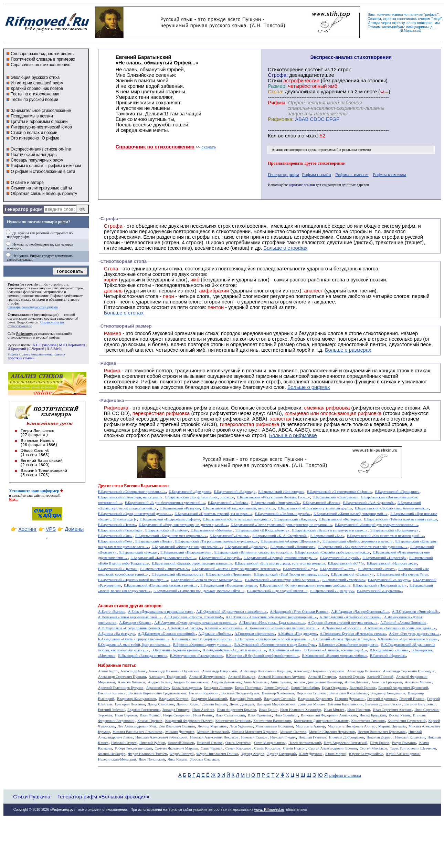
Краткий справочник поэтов (37, 89)
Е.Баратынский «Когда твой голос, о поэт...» (200, 497)
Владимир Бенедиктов (388, 693)
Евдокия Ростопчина (144, 710)
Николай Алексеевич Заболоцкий (161, 737)
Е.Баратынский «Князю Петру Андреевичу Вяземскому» (236, 569)
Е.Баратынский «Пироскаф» (384, 558)
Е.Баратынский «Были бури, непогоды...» (130, 497)
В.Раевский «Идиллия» (388, 656)
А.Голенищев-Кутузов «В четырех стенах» (353, 634)
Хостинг (27, 529)
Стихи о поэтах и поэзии (34, 133)
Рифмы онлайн (316, 174)
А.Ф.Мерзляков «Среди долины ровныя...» (131, 628)
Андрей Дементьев (226, 682)
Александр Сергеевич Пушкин (122, 677)
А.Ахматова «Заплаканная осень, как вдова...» (400, 628)
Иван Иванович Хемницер (301, 710)
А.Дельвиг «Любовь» (215, 634)
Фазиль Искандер (112, 754)
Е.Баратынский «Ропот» (377, 569)
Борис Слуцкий (276, 688)
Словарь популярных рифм (37, 160)
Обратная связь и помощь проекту (44, 194)
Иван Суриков (126, 715)
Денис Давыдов (242, 704)
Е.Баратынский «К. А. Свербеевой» (280, 536)
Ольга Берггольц (238, 743)
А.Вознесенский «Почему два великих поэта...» (282, 628)
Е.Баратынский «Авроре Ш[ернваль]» (290, 541)
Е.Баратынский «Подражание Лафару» (170, 519)
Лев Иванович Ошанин (177, 726)
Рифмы (150, 382)
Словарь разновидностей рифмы (43, 54)
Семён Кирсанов (267, 748)
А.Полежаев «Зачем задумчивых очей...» (130, 617)
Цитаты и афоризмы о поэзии (39, 122)
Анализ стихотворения (290, 150)
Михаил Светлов (293, 732)
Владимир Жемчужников (137, 699)
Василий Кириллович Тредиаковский (157, 693)
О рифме (50, 138)
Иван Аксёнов (203, 710)
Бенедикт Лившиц (218, 688)
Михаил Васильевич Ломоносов (138, 732)
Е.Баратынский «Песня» (117, 525)
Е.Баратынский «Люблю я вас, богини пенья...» (392, 508)
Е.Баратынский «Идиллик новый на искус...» (133, 580)
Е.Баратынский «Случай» (340, 558)
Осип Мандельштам (270, 743)
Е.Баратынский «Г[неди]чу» (332, 591)
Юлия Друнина (311, 754)
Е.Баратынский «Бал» (327, 536)
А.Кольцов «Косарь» (135, 623)
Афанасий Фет (158, 688)
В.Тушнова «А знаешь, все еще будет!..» (336, 650)
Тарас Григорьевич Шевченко (413, 748)
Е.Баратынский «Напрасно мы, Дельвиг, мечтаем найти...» (199, 591)
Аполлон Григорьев (387, 682)
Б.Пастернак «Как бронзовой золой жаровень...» (273, 639)
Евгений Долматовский (383, 704)
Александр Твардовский (167, 677)
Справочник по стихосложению (40, 65)
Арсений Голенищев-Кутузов (121, 688)
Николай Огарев (124, 743)
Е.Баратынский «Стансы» (230, 536)
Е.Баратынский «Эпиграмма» (335, 497)
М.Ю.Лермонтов (72, 345)
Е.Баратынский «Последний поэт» (380, 585)
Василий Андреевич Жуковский (403, 688)
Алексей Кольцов (242, 677)
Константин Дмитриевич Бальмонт (321, 721)
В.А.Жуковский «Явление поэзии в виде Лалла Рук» (275, 645)
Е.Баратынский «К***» (346, 563)
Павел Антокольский (305, 743)
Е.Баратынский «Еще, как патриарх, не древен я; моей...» (183, 525)
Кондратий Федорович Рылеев (189, 721)
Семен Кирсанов (239, 748)
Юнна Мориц (336, 754)
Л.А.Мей (54, 349)
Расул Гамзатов (404, 743)
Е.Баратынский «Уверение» (343, 580)
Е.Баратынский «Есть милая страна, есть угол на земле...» (280, 563)
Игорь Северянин (177, 715)
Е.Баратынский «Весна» (321, 503)
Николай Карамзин (410, 737)
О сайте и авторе (27, 183)
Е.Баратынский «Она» (115, 536)
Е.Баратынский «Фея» (115, 541)
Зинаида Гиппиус (176, 710)
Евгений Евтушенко (420, 704)
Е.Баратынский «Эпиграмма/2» (164, 569)
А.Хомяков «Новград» (184, 628)
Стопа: (276, 92)
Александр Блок (133, 671)
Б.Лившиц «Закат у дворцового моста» (202, 639)
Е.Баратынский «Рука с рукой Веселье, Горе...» (273, 497)
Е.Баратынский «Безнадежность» (177, 574)
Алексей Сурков (351, 677)
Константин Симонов (368, 721)
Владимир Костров (173, 699)
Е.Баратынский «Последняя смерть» (229, 585)
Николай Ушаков (181, 743)
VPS (51, 529)
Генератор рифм (24, 209)
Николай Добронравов (346, 737)
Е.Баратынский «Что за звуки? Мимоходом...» (207, 580)
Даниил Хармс (188, 704)
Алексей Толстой (380, 677)
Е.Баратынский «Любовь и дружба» (283, 514)
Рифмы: (277, 103)
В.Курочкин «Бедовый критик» (176, 650)
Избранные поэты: (117, 665)
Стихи (275, 81)
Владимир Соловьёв (279, 699)
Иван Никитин (359, 710)
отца (437, 19)
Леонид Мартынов (212, 726)
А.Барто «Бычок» (112, 612)
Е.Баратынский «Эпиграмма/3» (276, 503)
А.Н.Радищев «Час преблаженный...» (360, 612)
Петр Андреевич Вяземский (345, 743)
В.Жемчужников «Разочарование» (197, 656)
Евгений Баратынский (345, 704)
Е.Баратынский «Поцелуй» (220, 558)
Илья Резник (203, 715)
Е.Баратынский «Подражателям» (186, 552)
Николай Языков (210, 743)
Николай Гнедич (283, 737)
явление (416, 14)
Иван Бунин (268, 710)
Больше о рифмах (309, 387)
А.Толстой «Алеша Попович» (403, 623)
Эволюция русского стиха (35, 77)
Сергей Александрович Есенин (333, 748)
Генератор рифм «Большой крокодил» (103, 797)
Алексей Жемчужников (207, 677)
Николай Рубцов (152, 743)
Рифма (13, 284)
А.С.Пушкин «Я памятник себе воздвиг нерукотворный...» (271, 617)
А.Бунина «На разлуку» (117, 634)
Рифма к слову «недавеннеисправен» (36, 354)
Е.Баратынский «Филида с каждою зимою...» (187, 547)
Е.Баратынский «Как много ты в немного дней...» (385, 536)
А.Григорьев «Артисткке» (255, 634)
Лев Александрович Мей (137, 726)
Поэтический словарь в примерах (43, 59)
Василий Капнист (112, 693)
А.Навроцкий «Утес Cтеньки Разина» (299, 612)
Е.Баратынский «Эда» (300, 569)
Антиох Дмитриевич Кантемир (318, 682)
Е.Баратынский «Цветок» (118, 569)
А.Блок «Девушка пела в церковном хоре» (161, 612)
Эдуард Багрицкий (282, 754)
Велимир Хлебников (278, 693)
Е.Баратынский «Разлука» (179, 508)
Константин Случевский (406, 721)
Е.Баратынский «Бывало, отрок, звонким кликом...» (192, 563)
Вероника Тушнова (311, 693)
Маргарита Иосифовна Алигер (352, 726)
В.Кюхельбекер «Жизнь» (389, 650)
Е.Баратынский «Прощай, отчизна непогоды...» (281, 558)
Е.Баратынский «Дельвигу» (246, 547)
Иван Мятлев (334, 710)
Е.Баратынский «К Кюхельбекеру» (262, 530)
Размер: (277, 86)
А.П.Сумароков (44, 345)
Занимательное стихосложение (41, 111)
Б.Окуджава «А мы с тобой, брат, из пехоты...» (134, 645)
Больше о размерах (348, 350)
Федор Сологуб (182, 754)
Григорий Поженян (130, 704)
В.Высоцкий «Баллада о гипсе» (142, 656)
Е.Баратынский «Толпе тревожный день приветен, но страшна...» (281, 525)
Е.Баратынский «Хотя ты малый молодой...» (237, 519)
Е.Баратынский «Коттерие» (340, 519)
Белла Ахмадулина (186, 688)
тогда (376, 23)
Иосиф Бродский (373, 715)
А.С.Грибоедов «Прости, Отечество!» (194, 617)
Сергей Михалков (373, 748)
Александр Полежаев (363, 671)
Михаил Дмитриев (180, 732)
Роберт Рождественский (133, 748)
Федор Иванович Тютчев (147, 754)
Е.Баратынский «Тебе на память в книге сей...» (400, 519)
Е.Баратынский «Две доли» (190, 492)
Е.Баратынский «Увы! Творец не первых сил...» (291, 574)
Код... (13, 499)
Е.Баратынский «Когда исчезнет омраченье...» (171, 536)
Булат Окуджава (334, 688)
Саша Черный (212, 748)
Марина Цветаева (392, 726)
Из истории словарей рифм (37, 83)
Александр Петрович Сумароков (319, 671)
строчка (390, 19)
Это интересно (25, 138)
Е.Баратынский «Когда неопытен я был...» (163, 558)
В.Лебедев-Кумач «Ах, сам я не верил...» (234, 650)
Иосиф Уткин (399, 715)
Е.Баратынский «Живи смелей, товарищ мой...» (351, 514)
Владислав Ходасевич (315, 699)
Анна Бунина (281, 682)
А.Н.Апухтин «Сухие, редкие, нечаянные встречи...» (195, 623)
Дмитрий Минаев (312, 704)
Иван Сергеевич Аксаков (392, 710)
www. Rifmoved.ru (269, 810)
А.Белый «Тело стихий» (224, 628)
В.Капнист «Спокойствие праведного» (348, 645)
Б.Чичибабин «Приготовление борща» (408, 639)
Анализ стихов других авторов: (130, 606)
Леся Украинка (241, 726)
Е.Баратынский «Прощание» (397, 492)
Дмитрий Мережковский (276, 704)
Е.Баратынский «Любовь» (228, 503)
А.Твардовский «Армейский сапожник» (350, 617)
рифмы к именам (65, 166)
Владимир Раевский (245, 699)
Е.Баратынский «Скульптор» (379, 591)
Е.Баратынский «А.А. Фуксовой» (369, 503)
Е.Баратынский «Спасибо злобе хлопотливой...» (332, 552)
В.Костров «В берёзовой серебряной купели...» (262, 656)
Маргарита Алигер (310, 726)
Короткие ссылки (21, 358)
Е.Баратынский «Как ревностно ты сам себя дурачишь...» (363, 547)
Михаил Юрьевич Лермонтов (332, 732)
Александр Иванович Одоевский (174, 671)
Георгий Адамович (382, 699)
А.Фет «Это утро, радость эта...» (414, 634)
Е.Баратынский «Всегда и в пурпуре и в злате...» (330, 530)
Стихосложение (20, 315)
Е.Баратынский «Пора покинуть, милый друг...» (315, 508)
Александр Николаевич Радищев (265, 671)
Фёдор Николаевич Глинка (217, 754)
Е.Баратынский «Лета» (337, 569)
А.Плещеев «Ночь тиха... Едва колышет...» (272, 623)
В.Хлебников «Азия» (285, 650)
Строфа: (278, 75)
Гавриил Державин (350, 699)
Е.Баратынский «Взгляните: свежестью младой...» (253, 552)
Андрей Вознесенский (191, 682)
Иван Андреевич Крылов (236, 710)
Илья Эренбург (286, 715)
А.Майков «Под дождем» (297, 634)
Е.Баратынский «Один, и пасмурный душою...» (135, 514)
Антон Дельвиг (357, 682)
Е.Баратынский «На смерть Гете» (402, 574)
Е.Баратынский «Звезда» (139, 552)
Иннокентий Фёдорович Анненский (329, 715)
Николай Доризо (379, 737)
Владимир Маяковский (209, 699)
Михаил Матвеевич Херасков (255, 732)
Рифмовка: (281, 119)
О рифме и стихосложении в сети (43, 172)
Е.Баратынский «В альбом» (167, 530)
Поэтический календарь (34, 155)
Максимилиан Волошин (274, 726)
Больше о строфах (286, 248)
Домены (74, 529)
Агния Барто (108, 671)
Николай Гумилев (312, 737)
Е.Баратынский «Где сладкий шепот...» (277, 591)
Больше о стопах (124, 313)
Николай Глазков (254, 737)
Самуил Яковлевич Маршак (176, 748)
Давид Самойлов (161, 704)
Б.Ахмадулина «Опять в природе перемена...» (134, 639)
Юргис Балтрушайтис (366, 754)
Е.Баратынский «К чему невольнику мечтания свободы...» (305, 585)
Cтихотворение (286, 70)
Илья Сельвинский (230, 715)
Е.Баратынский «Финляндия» (281, 492)
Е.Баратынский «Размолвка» (120, 530)
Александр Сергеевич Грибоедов (409, 671)
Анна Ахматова (255, 682)
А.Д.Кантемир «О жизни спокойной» (167, 634)
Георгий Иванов (412, 699)
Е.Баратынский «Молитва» (212, 530)
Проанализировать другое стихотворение (306, 163)
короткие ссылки (302, 185)
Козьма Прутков (150, 721)
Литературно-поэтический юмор (41, 127)
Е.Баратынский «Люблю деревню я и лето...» (358, 541)
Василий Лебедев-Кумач (240, 693)
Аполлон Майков (418, 682)
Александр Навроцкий (220, 671)
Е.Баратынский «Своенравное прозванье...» (132, 492)
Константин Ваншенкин (272, 721)
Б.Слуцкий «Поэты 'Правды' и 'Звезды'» (344, 639)
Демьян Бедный (214, 704)
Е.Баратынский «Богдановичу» (394, 530)
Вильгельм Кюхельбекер (348, 693)
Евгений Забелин (111, 710)
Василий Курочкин (204, 693)
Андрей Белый (159, 682)
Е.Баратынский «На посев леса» (392, 563)
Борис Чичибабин (305, 688)
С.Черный (36, 349)
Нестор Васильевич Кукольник (382, 732)
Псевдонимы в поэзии (32, 116)
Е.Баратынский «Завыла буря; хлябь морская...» (282, 580)
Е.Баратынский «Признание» (229, 574)
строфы (13, 303)
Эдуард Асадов (252, 754)
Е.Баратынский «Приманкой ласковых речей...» (161, 585)
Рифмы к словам (27, 166)
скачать (209, 147)
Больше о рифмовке (293, 435)
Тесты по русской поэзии (34, 100)
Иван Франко (150, 715)
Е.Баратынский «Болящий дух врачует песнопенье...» (377, 525)
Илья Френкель (260, 715)
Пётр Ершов (380, 743)
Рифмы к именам (352, 174)
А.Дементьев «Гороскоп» (341, 628)
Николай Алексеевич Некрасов (214, 737)
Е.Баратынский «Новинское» (293, 547)
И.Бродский (17, 349)
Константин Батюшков (233, 721)
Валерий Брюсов (362, 688)
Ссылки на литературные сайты (41, 188)
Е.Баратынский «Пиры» (154, 541)
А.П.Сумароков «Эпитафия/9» (416, 612)
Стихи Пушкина (32, 797)
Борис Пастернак (248, 688)
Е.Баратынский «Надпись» (295, 519)
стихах (309, 136)
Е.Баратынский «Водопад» (235, 492)
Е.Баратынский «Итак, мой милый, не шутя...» (239, 508)
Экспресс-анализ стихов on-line (41, 149)
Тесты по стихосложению (35, 94)
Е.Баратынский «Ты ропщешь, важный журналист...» (216, 541)
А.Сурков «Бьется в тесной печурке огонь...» (342, 623)
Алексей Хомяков (131, 682)
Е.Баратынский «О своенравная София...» (340, 492)
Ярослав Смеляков (204, 759)
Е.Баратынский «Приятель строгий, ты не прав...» (213, 514)
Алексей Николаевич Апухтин (282, 677)
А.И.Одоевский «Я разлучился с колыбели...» (232, 612)
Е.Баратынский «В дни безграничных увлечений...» (165, 503)
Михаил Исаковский (213, 732)
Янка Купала (177, 759)
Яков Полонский (152, 759)
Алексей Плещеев (322, 677)
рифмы (431, 14)
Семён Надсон (294, 748)
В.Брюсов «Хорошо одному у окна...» (202, 645)
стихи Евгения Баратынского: (140, 486)
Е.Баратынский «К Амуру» (389, 580)
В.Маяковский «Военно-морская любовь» (334, 656)
